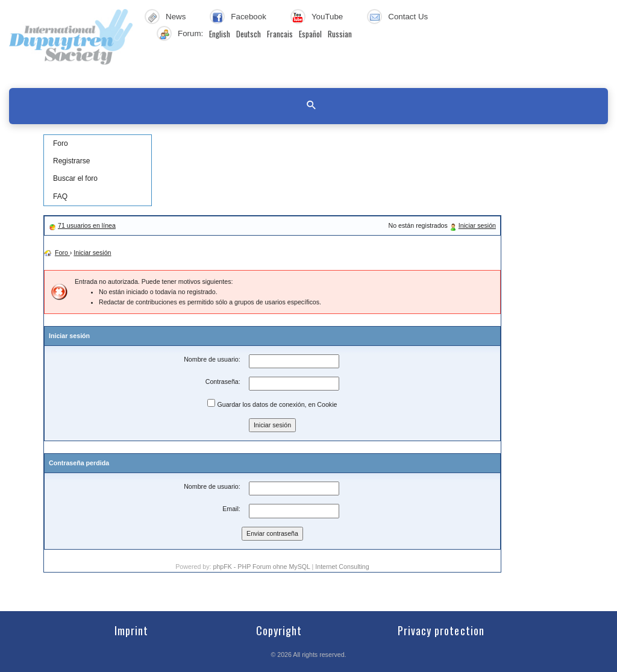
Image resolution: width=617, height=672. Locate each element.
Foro (61, 143)
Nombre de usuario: (212, 359)
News (176, 17)
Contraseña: (223, 382)
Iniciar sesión (477, 225)
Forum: (190, 33)
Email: (231, 509)
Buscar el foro (75, 178)
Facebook (249, 17)
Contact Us (408, 17)
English (220, 34)
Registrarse (71, 161)
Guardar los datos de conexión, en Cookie (272, 404)
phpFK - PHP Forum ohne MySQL (262, 567)
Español (310, 34)
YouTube (327, 17)
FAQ (60, 196)
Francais (280, 34)
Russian (340, 34)
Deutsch (249, 34)
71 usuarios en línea (87, 225)
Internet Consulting (342, 567)
